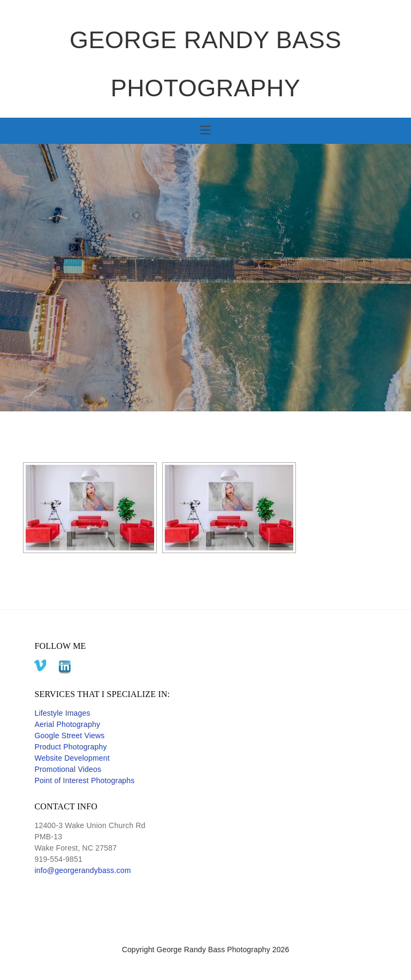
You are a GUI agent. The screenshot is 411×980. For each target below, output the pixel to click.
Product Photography (70, 747)
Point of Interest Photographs (84, 780)
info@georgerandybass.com (82, 870)
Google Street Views (69, 736)
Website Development (72, 758)
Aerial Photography (67, 724)
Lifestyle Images (62, 713)
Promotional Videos (68, 769)
